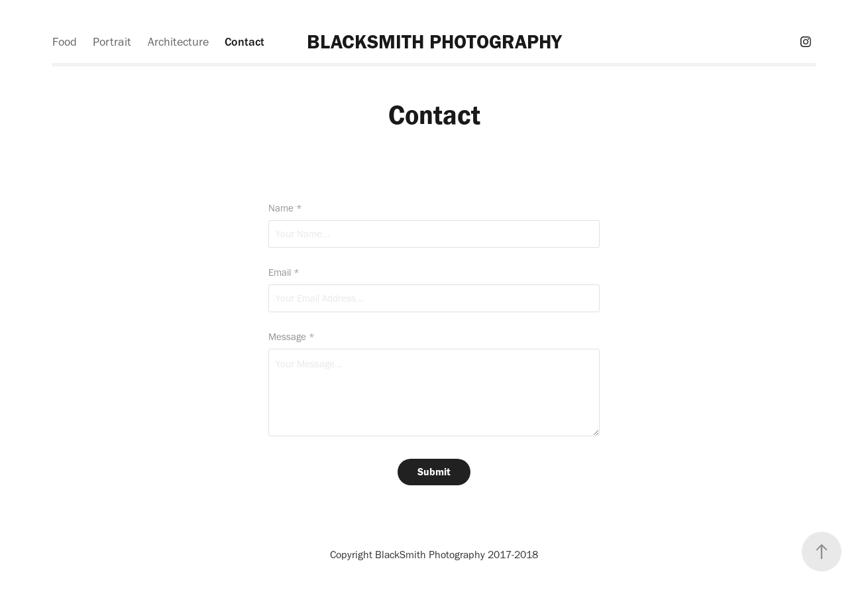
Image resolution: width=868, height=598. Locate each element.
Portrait (112, 42)
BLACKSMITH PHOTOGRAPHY (434, 41)
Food (65, 42)
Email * (284, 273)
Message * (292, 337)
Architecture (178, 42)
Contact (244, 42)
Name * (285, 209)
